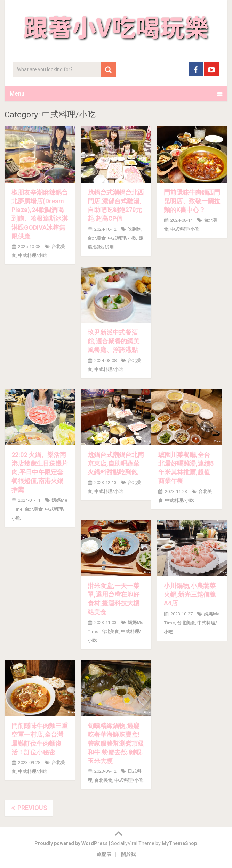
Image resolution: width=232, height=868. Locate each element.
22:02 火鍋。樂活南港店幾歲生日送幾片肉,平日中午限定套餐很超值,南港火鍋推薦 (40, 472)
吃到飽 (134, 229)
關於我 (128, 854)
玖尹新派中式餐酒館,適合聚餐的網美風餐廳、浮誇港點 (114, 341)
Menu (17, 94)
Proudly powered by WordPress (71, 843)
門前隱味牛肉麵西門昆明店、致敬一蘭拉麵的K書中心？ (192, 201)
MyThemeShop (179, 843)
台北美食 (97, 238)
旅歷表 (104, 854)
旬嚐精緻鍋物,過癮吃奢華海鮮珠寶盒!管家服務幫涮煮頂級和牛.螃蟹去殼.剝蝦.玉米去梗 (116, 743)
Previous (29, 808)
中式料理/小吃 (33, 256)
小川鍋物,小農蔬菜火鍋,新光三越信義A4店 (190, 594)
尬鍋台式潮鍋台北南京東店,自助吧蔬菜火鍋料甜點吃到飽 (116, 463)
